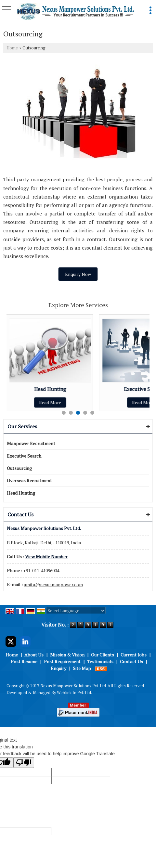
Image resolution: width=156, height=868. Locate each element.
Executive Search (24, 456)
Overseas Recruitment (29, 480)
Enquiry (58, 668)
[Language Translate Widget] (76, 611)
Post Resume (24, 661)
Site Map (82, 668)
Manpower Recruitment (31, 443)
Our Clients (103, 655)
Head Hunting (51, 389)
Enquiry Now (78, 274)
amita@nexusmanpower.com (53, 584)
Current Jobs (134, 655)
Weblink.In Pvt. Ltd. (74, 693)
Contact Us (131, 661)
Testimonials (100, 661)
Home (12, 48)
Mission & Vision (67, 655)
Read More (51, 402)
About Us (34, 655)
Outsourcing (19, 468)
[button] (46, 557)
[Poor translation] (24, 763)
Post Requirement (62, 661)
